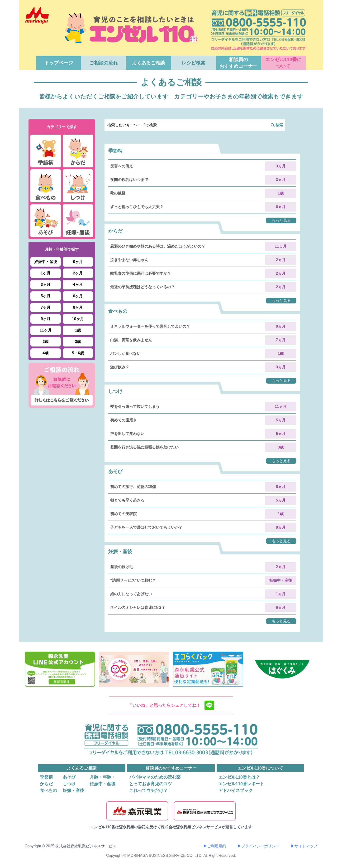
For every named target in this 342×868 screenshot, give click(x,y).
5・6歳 (78, 353)
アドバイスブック (236, 790)
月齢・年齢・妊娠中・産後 (103, 780)
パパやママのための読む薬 (155, 777)
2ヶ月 (78, 273)
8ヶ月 (78, 307)
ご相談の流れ (104, 63)
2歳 (46, 342)
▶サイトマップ (304, 846)
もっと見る (281, 220)
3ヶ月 (46, 285)
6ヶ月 (78, 296)
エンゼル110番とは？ (239, 777)
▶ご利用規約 (215, 846)
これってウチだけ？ (148, 790)
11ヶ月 (46, 330)
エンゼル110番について (283, 63)
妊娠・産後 (73, 790)
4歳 (46, 353)
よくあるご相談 (148, 63)
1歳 (78, 330)
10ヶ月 (78, 319)
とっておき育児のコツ (151, 784)
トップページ (59, 63)
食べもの (48, 790)
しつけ (69, 784)
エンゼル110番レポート (241, 784)
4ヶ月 (78, 285)
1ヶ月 (46, 273)
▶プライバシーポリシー (258, 846)
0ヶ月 (78, 262)
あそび (69, 777)
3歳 (78, 342)
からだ (46, 784)
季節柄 (46, 777)
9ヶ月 (46, 319)
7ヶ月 (46, 307)
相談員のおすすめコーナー (238, 63)
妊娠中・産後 (46, 262)
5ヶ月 (46, 296)
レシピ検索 (194, 63)
